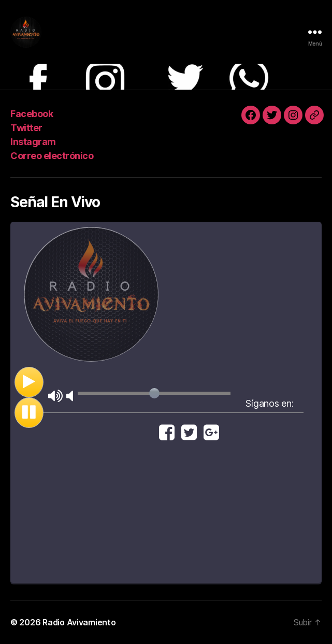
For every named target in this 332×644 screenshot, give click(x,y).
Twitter (26, 128)
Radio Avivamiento (79, 622)
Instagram (33, 142)
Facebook (32, 114)
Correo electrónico (52, 156)
